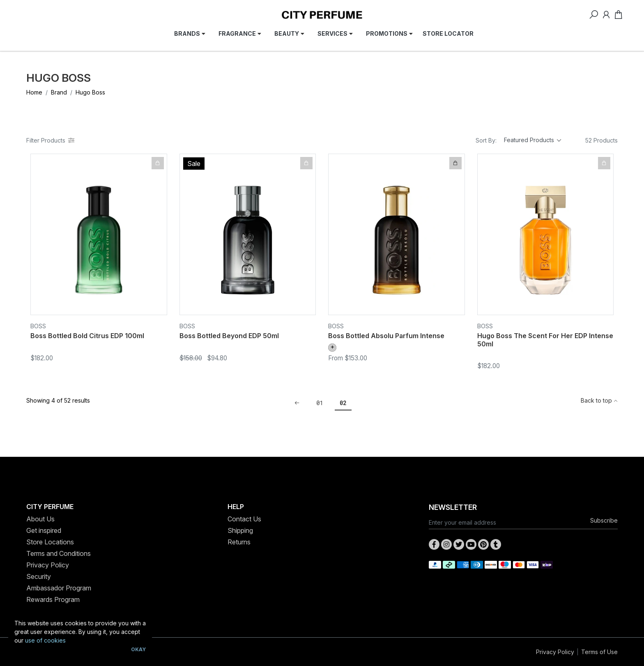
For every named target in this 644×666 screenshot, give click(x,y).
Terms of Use (599, 652)
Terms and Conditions (59, 553)
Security (39, 576)
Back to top (599, 400)
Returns (239, 542)
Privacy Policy (48, 565)
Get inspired (44, 530)
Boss (38, 326)
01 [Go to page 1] (320, 403)
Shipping (240, 530)
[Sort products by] (533, 141)
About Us (40, 519)
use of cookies (45, 640)
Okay (138, 649)
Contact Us (244, 519)
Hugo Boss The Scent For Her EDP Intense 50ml (545, 340)
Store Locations (50, 542)
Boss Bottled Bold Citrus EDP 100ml (87, 336)
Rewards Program (53, 599)
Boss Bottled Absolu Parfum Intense (386, 336)
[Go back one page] (297, 403)
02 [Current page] (343, 403)
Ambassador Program (59, 588)
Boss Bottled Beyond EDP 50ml (229, 336)
